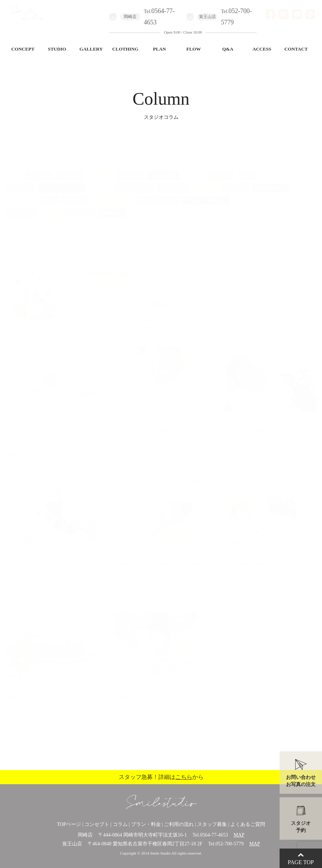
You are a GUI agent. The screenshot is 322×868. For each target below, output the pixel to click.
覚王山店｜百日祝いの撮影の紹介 (152, 424)
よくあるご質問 (248, 824)
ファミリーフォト (206, 193)
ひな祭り (199, 206)
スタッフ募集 (212, 824)
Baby (50, 193)
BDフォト (20, 181)
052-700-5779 (230, 844)
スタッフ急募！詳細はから (161, 777)
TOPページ (69, 824)
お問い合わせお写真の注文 (301, 781)
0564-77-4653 (214, 835)
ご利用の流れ (179, 824)
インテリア (166, 206)
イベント (236, 181)
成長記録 (130, 168)
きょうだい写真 (113, 193)
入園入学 (39, 168)
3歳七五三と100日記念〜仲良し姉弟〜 (48, 569)
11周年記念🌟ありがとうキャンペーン (215, 298)
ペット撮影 (163, 168)
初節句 (99, 181)
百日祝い (76, 193)
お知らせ (100, 168)
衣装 (138, 206)
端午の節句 (172, 181)
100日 (51, 206)
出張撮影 (70, 168)
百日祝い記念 (129, 690)
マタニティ (22, 193)
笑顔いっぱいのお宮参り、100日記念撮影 (160, 557)
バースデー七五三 (257, 193)
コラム (120, 824)
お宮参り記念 (271, 181)
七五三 (194, 168)
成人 (247, 168)
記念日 (270, 168)
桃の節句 (250, 206)
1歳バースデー (133, 181)
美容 (224, 206)
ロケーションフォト (31, 218)
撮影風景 (205, 181)
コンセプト (97, 824)
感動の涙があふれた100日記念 (39, 690)
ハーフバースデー (62, 181)
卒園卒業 (222, 168)
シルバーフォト (159, 193)
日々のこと (22, 206)
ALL (14, 168)
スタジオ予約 (301, 827)
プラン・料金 (146, 824)
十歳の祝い (80, 206)
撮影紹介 (113, 206)
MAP (239, 835)
